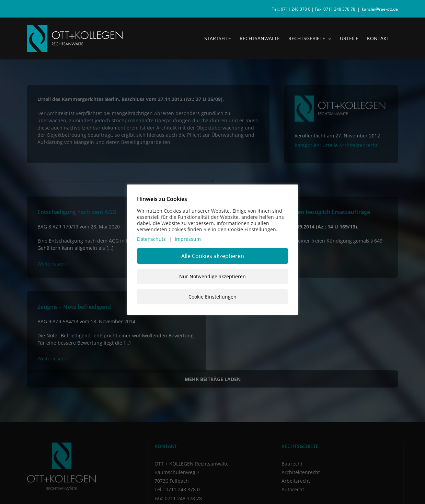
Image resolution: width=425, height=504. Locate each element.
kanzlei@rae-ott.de (380, 9)
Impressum (188, 239)
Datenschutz (151, 239)
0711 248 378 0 (296, 9)
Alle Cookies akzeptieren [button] (213, 256)
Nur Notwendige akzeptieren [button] (213, 276)
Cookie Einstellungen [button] (213, 297)
